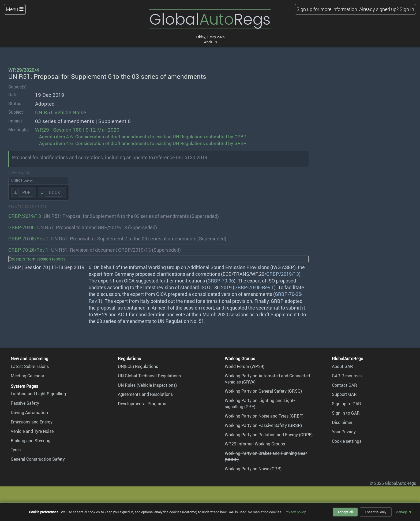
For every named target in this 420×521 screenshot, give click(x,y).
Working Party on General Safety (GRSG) (263, 391)
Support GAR (344, 394)
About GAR (342, 366)
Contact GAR (344, 385)
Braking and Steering (31, 441)
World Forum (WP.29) (245, 366)
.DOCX (54, 192)
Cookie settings (347, 441)
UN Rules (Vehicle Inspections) (147, 385)
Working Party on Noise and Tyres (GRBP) (264, 416)
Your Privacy (344, 432)
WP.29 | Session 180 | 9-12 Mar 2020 (77, 130)
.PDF (26, 192)
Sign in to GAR (346, 413)
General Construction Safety (38, 459)
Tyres (16, 450)
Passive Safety (25, 403)
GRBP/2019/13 (25, 216)
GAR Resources (347, 376)
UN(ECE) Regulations (138, 366)
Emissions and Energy (32, 422)
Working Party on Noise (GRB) (253, 469)
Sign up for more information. (327, 9)
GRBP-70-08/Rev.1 (28, 239)
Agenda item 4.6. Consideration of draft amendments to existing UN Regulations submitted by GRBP (143, 137)
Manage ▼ (404, 512)
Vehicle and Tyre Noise (32, 431)
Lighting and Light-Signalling (38, 394)
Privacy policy (295, 512)
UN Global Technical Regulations (149, 376)
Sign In (407, 9)
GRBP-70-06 (21, 227)
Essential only (376, 512)
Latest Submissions (30, 366)
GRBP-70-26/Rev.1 (28, 250)
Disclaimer (342, 422)
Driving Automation (29, 412)
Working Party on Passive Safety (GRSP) (263, 425)
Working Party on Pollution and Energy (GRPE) (269, 435)
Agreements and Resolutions (145, 394)
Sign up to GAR (346, 404)
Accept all (345, 512)
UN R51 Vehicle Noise (61, 112)
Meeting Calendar (27, 376)
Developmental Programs (142, 404)
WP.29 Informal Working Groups (255, 444)
